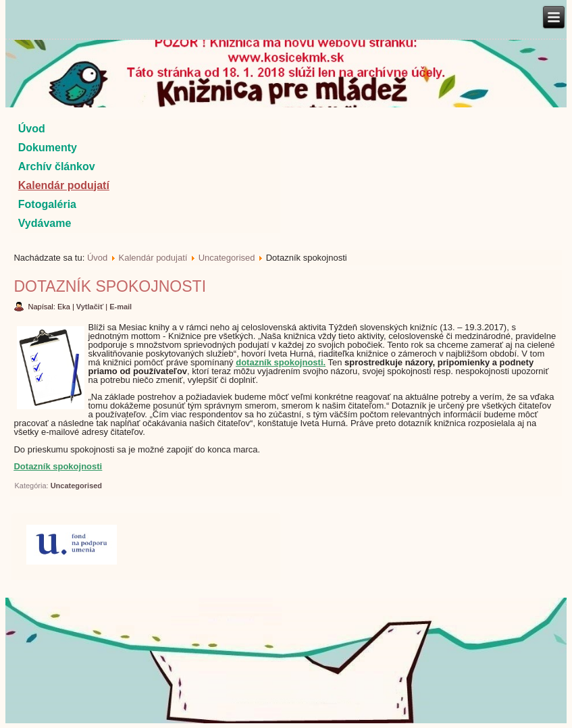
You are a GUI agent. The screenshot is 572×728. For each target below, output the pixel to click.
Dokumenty (48, 148)
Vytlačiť (91, 307)
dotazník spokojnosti (279, 362)
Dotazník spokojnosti (110, 286)
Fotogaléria (47, 204)
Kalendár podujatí (64, 185)
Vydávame (45, 223)
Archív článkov (57, 166)
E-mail (121, 307)
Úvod (32, 129)
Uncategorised (227, 258)
